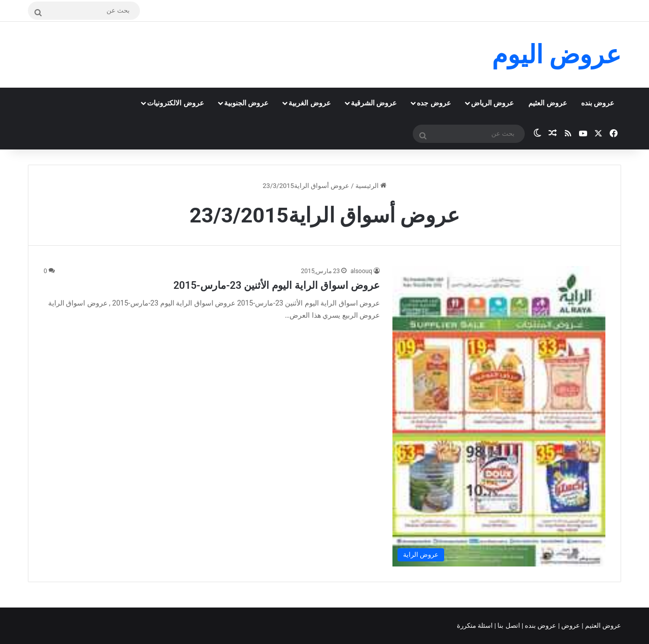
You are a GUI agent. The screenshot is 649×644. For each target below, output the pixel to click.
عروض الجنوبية (246, 103)
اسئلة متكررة (476, 626)
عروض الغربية (309, 103)
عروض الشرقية (374, 103)
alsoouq (361, 271)
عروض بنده (598, 103)
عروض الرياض (492, 103)
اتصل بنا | (508, 626)
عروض (571, 626)
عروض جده (434, 103)
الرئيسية (371, 186)
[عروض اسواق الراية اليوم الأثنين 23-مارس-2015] (499, 416)
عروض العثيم (547, 103)
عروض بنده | (540, 626)
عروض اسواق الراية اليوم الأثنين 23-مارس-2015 (277, 285)
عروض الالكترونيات (175, 103)
